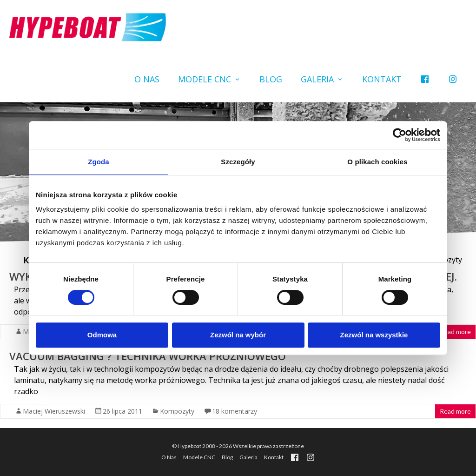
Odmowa (102, 335)
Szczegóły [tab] (238, 162)
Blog (271, 79)
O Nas (147, 79)
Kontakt (382, 79)
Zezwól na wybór (238, 335)
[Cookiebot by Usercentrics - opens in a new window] (400, 135)
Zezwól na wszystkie (374, 335)
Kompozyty (177, 411)
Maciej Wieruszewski (54, 411)
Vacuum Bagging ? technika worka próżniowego (148, 356)
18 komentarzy (235, 411)
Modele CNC (205, 79)
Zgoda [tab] (99, 162)
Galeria (317, 79)
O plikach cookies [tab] (377, 162)
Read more (455, 332)
